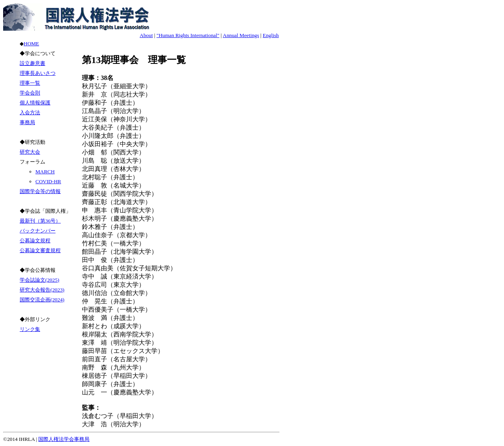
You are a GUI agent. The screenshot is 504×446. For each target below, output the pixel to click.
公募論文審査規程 (40, 250)
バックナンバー (38, 231)
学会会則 (30, 93)
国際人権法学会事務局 (64, 439)
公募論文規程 (35, 241)
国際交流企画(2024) (42, 300)
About (146, 35)
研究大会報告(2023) (42, 290)
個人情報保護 (35, 103)
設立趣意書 (32, 63)
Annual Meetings (241, 35)
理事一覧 (30, 83)
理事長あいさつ (38, 73)
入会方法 (30, 112)
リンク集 (30, 329)
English (271, 35)
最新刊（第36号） (40, 221)
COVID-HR (48, 181)
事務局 (27, 122)
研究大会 (30, 152)
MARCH (45, 172)
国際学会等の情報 (40, 191)
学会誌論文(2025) (40, 280)
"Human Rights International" (188, 35)
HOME (31, 44)
